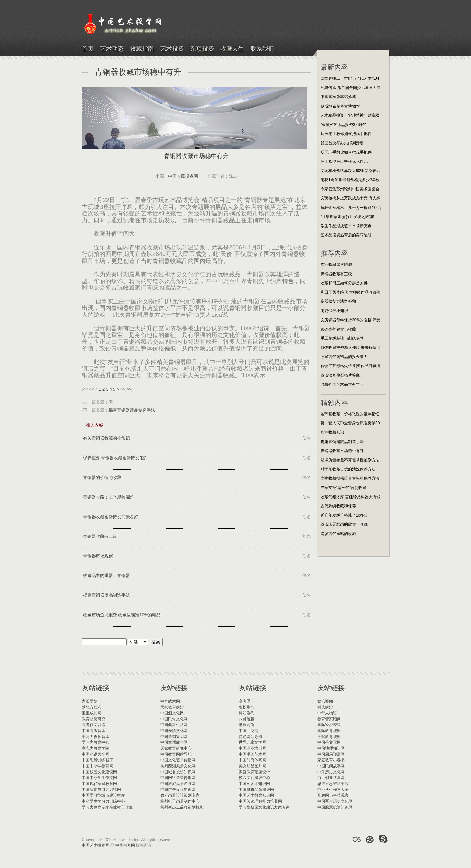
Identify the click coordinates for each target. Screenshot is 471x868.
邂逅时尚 (247, 725)
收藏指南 (142, 49)
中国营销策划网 (174, 737)
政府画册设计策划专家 (180, 795)
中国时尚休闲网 (253, 760)
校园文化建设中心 (254, 778)
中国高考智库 (94, 731)
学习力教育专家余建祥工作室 (107, 807)
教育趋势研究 (94, 719)
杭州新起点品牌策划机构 (182, 807)
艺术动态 (112, 49)
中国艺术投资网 (96, 845)
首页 (88, 49)
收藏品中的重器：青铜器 (106, 576)
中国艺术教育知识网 (256, 795)
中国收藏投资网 (183, 176)
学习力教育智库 (96, 737)
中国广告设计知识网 (178, 790)
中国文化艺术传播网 (178, 760)
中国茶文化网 (329, 742)
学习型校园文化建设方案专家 (264, 807)
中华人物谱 (327, 713)
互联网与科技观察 (333, 795)
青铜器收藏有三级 (100, 536)
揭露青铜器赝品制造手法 (132, 410)
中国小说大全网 (96, 754)
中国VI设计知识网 (254, 784)
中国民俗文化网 (174, 719)
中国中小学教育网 (97, 766)
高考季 (245, 701)
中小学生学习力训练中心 (103, 801)
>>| (130, 389)
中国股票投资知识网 (335, 807)
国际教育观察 (329, 731)
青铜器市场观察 (98, 556)
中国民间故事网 (331, 766)
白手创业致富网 (331, 778)
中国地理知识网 (331, 748)
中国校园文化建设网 (99, 772)
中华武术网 (170, 701)
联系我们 (262, 49)
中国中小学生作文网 (99, 778)
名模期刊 (247, 707)
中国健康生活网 (174, 725)
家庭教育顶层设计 (254, 772)
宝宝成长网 (92, 713)
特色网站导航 (251, 737)
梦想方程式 (92, 707)
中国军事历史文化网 (335, 801)
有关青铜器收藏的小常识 (106, 438)
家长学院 (90, 701)
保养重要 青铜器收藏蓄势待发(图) (115, 458)
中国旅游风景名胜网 (178, 784)
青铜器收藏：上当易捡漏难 (109, 497)
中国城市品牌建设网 (256, 790)
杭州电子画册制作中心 (180, 801)
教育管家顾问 (329, 719)
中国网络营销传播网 (178, 778)
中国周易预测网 (331, 754)
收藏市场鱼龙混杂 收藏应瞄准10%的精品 (122, 615)
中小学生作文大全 (333, 790)
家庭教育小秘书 (331, 760)
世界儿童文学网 (253, 742)
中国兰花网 (249, 731)
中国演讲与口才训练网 (101, 790)
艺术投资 (172, 49)
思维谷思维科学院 (333, 784)
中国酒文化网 (172, 713)
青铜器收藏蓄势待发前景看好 (111, 517)
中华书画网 (125, 845)
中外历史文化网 (331, 772)
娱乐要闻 (325, 701)
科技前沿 (325, 707)
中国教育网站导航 (176, 754)
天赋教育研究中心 (176, 748)
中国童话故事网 (174, 742)
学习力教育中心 (96, 742)
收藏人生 (232, 49)
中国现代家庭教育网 (99, 784)
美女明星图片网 (253, 766)
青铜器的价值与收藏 (102, 477)
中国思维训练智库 (97, 760)
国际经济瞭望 (329, 725)
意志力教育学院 (96, 748)
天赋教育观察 (329, 737)
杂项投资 (202, 49)
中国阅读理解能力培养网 (260, 801)
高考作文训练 (94, 725)
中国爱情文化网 (174, 731)
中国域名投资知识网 (178, 772)
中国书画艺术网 (253, 754)
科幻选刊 (247, 713)
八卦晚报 (247, 719)
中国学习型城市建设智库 (103, 795)
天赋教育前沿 (172, 707)
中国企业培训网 (253, 748)
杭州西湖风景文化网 (178, 766)
